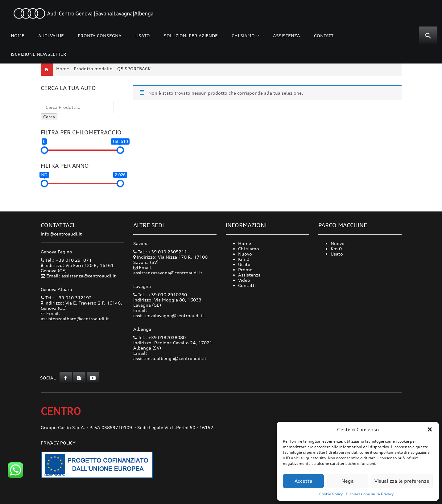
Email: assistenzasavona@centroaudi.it (168, 270)
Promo (245, 270)
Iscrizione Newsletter (39, 54)
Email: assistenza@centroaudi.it (81, 276)
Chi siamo (243, 36)
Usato (143, 36)
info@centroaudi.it (61, 234)
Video (244, 280)
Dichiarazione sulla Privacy (370, 494)
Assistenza (287, 36)
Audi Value (51, 36)
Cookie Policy (331, 494)
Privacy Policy (58, 443)
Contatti (324, 36)
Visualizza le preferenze (402, 481)
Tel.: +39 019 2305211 (160, 252)
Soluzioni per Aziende (191, 36)
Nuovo (245, 254)
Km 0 (244, 259)
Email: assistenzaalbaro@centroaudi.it (75, 316)
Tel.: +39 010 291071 (66, 260)
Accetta (304, 481)
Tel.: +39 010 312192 (66, 298)
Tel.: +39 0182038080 (159, 337)
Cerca (49, 117)
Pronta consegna (100, 36)
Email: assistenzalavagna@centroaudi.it (169, 313)
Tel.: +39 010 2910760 (160, 295)
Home (18, 36)
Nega (348, 481)
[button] (430, 429)
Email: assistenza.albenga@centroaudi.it (170, 356)
